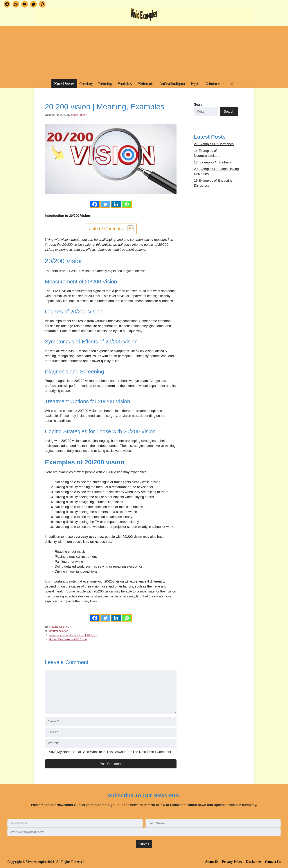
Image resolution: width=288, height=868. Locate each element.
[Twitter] (105, 204)
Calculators (217, 84)
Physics (195, 84)
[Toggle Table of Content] (129, 228)
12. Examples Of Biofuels (213, 162)
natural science (59, 631)
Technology (105, 84)
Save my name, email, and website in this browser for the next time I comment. (110, 752)
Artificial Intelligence (172, 84)
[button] (224, 84)
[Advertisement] (144, 52)
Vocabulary (125, 84)
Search (199, 105)
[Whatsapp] (127, 204)
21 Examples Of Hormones (214, 144)
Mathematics (146, 84)
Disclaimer (254, 862)
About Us (212, 862)
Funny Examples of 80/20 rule (68, 639)
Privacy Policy (232, 862)
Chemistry (86, 84)
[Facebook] (95, 204)
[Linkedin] (116, 204)
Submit (144, 844)
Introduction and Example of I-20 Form (73, 635)
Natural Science (64, 84)
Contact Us (273, 862)
